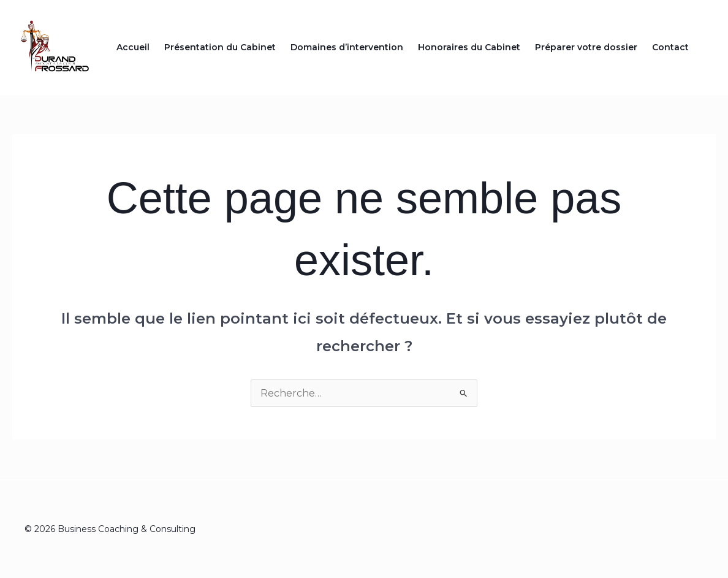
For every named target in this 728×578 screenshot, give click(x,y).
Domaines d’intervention (347, 47)
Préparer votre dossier (586, 47)
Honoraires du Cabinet (469, 47)
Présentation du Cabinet (220, 47)
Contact (670, 47)
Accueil (133, 47)
